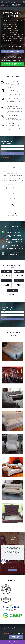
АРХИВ (6, 69)
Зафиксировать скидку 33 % (12, 51)
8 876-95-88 (17, 6)
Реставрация (11, 69)
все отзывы (12, 570)
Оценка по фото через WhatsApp (13, 64)
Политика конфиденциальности (8, 633)
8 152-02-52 (5, 6)
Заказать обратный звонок (16, 637)
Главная (2, 69)
